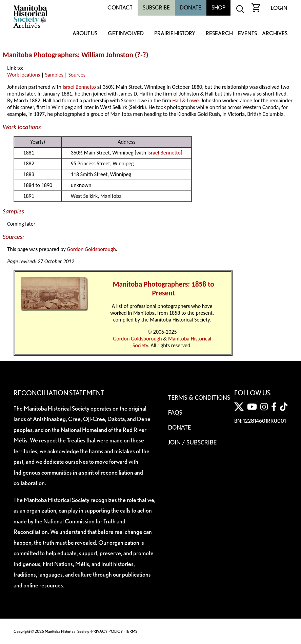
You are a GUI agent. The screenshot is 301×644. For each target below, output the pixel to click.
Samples (54, 75)
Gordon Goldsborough (91, 249)
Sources (77, 75)
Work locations (24, 75)
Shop (218, 8)
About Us (85, 34)
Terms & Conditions (199, 397)
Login (279, 8)
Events (247, 34)
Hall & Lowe (186, 100)
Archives (275, 34)
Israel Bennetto (79, 87)
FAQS (175, 412)
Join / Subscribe (193, 442)
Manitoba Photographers (40, 55)
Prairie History (175, 34)
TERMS (131, 631)
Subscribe (156, 8)
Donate (191, 8)
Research (219, 34)
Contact (120, 8)
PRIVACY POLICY (107, 631)
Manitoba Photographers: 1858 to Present (164, 289)
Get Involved (126, 34)
